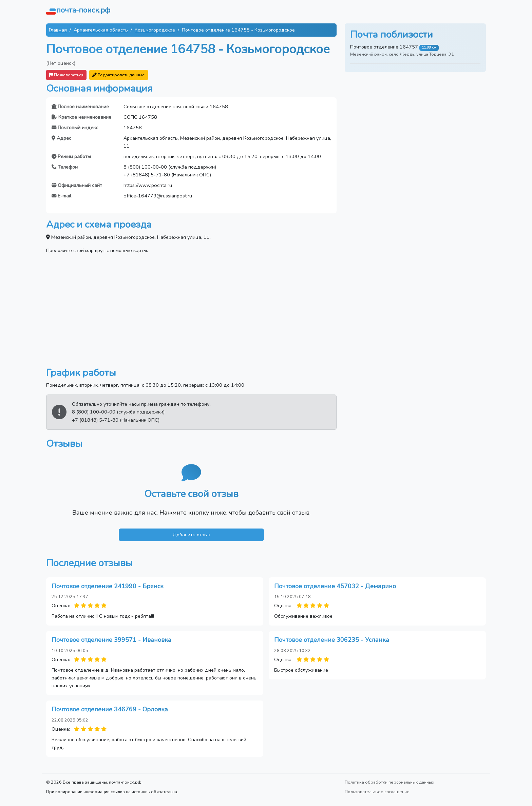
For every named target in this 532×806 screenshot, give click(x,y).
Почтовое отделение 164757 (384, 47)
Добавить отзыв (192, 535)
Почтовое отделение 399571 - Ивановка (111, 640)
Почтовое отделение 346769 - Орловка (110, 709)
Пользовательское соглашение (377, 792)
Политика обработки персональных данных (389, 782)
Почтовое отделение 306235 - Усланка (332, 640)
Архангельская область (101, 30)
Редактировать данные (119, 75)
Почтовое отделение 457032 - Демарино (335, 586)
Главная (58, 30)
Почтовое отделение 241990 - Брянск (108, 586)
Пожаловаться (66, 75)
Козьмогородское (155, 30)
